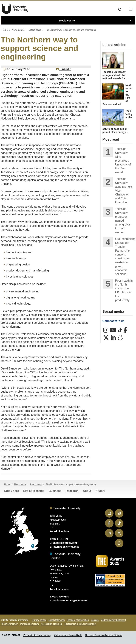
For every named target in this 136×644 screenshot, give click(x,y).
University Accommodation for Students (104, 635)
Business (55, 491)
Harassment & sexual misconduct (80, 624)
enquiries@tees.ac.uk (66, 543)
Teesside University (15, 9)
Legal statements (57, 620)
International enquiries (66, 547)
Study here (12, 491)
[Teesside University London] (33, 546)
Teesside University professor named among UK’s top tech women (123, 221)
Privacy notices (39, 620)
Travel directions (60, 531)
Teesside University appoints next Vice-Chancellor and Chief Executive (124, 191)
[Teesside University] (27, 531)
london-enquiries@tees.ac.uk (70, 600)
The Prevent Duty (9, 624)
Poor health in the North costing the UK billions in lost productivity (124, 290)
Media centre (67, 21)
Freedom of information (78, 620)
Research (72, 491)
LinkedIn (64, 69)
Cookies (95, 620)
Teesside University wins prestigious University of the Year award (123, 161)
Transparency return (29, 624)
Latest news (35, 30)
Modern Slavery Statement (113, 620)
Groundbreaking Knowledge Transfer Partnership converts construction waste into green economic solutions (124, 256)
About (87, 491)
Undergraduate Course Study (68, 635)
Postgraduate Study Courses (37, 635)
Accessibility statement (52, 624)
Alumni (100, 491)
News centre (18, 30)
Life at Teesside (34, 491)
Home (5, 30)
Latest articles (114, 45)
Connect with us (113, 321)
